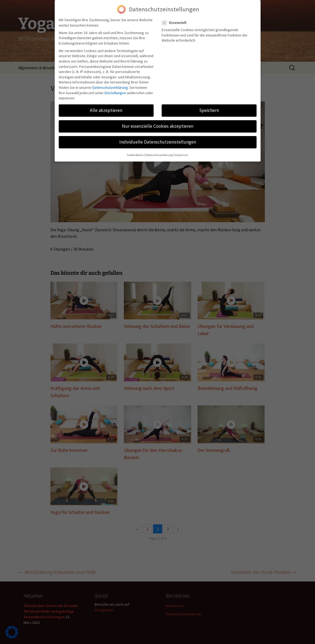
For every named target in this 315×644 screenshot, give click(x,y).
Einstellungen (115, 93)
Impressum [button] (181, 155)
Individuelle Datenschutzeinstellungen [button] (158, 142)
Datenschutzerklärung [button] (159, 155)
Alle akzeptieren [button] (106, 110)
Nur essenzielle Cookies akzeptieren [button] (158, 126)
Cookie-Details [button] (135, 155)
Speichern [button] (209, 110)
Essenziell (176, 23)
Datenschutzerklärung (110, 87)
